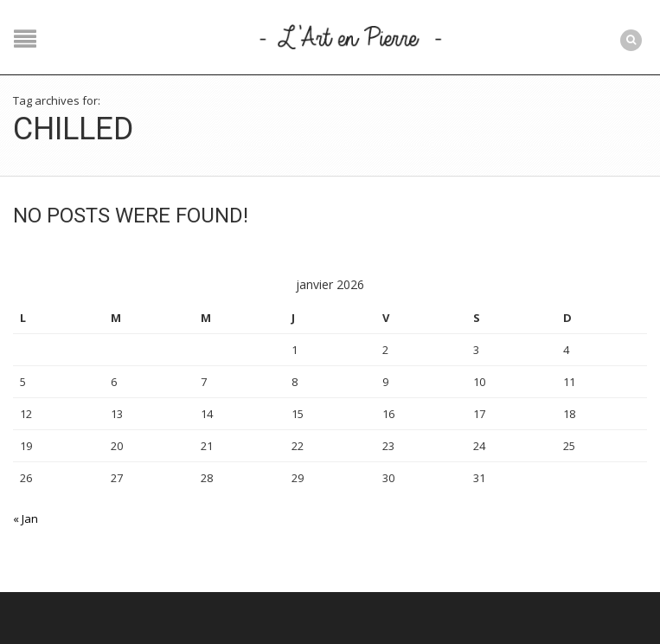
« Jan (26, 518)
